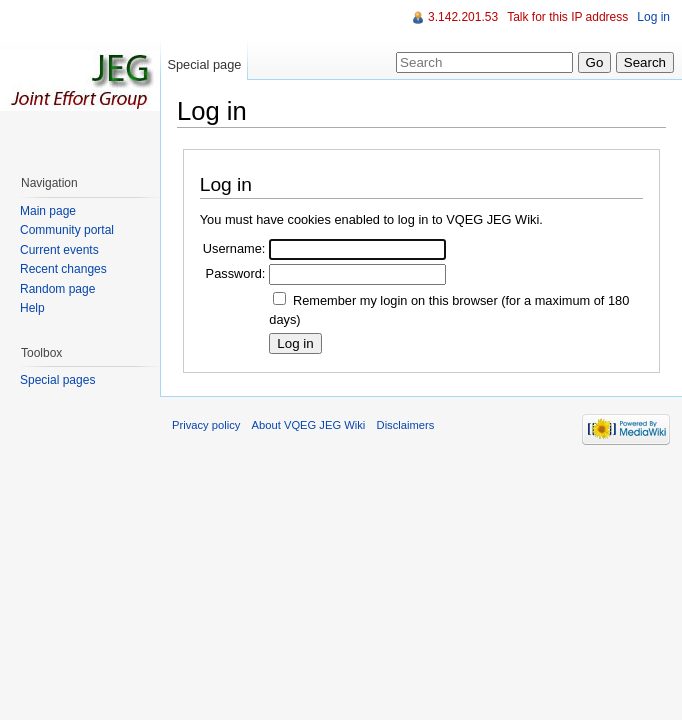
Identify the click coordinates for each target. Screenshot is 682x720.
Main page (48, 211)
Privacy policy (206, 425)
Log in (653, 17)
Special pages (57, 380)
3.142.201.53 (463, 17)
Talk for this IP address (567, 17)
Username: (234, 248)
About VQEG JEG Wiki (309, 425)
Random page (57, 289)
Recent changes (63, 269)
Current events (59, 250)
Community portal (67, 230)
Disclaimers (406, 425)
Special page (204, 64)
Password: (236, 273)
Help (32, 308)
